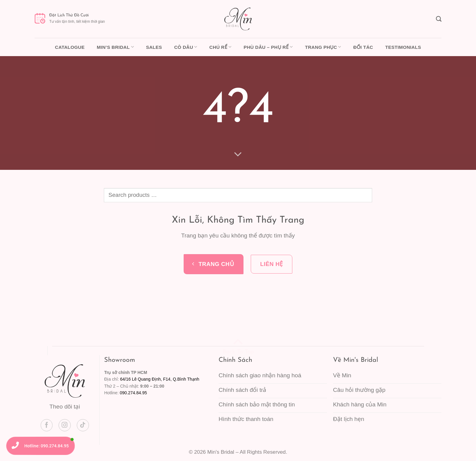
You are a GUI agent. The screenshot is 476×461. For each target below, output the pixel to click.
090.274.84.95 (133, 393)
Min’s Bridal (115, 47)
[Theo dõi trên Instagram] (65, 425)
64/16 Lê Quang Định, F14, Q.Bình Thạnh (160, 379)
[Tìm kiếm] (439, 19)
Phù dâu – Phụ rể (268, 47)
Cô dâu (186, 47)
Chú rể (221, 47)
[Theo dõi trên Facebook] (47, 425)
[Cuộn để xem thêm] (238, 154)
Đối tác (363, 47)
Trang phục (323, 47)
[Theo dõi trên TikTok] (83, 425)
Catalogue (70, 47)
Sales (154, 47)
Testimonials (403, 47)
